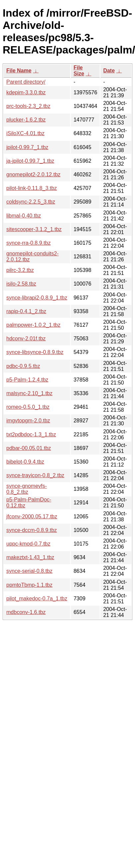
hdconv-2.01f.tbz (26, 339)
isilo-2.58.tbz (21, 284)
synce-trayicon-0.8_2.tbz (35, 475)
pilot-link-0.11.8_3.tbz (32, 188)
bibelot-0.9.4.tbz (25, 462)
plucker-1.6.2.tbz (26, 120)
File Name (19, 71)
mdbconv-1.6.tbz (26, 612)
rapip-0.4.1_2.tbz (26, 311)
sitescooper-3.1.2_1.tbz (34, 229)
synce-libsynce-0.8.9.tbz (35, 352)
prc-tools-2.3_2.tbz (28, 106)
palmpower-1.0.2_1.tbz (33, 325)
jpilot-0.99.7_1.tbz (27, 147)
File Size (79, 71)
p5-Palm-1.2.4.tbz (27, 380)
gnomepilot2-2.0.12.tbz (33, 174)
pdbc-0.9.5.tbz (23, 366)
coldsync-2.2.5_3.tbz (31, 202)
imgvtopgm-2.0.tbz (28, 421)
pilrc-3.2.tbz (20, 270)
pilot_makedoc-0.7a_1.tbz (37, 599)
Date (109, 71)
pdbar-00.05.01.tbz (29, 448)
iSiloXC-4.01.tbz (25, 133)
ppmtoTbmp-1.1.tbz (29, 585)
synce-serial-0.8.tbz (29, 571)
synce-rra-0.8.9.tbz (28, 243)
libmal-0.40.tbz (24, 216)
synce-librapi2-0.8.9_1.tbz (37, 298)
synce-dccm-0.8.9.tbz (32, 530)
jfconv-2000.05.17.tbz (32, 517)
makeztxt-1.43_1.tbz (30, 557)
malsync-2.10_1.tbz (29, 393)
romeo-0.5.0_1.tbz (28, 407)
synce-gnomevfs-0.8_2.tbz (27, 489)
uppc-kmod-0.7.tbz (28, 544)
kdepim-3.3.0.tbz (26, 92)
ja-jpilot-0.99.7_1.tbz (30, 161)
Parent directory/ (26, 82)
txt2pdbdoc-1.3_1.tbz (31, 434)
